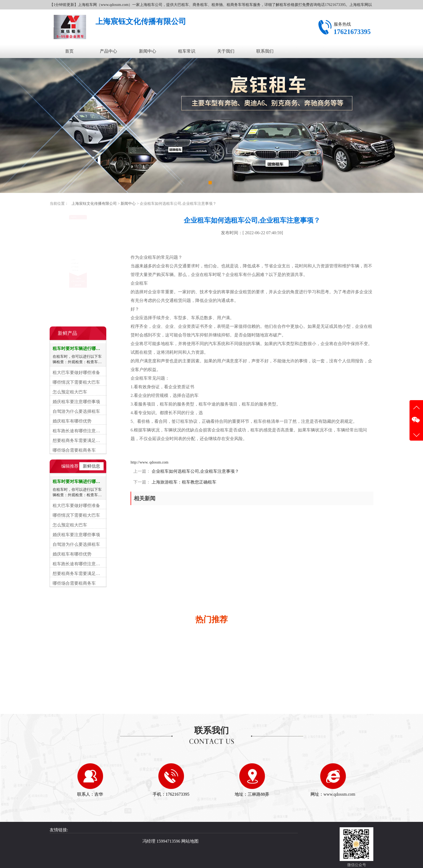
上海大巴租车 (67, 254)
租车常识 (187, 51)
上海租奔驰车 (67, 243)
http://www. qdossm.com (149, 462)
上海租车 (63, 232)
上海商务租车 (67, 265)
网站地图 (190, 841)
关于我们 (226, 51)
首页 (69, 51)
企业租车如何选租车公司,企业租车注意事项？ (195, 471)
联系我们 (265, 51)
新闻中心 (148, 51)
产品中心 (108, 51)
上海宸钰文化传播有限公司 (94, 204)
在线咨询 (78, 312)
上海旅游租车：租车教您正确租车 (183, 482)
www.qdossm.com (339, 794)
